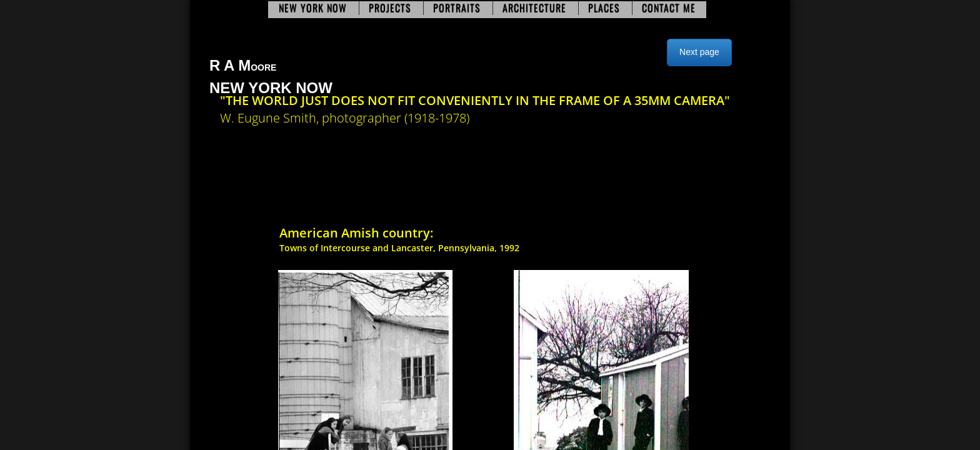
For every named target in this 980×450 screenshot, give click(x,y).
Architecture (534, 8)
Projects (390, 8)
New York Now (313, 8)
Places (604, 8)
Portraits (457, 8)
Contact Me (669, 8)
